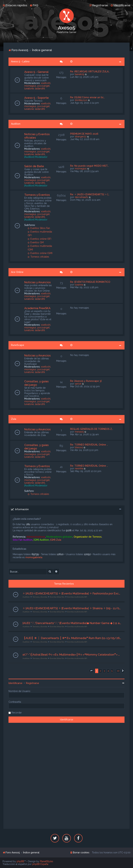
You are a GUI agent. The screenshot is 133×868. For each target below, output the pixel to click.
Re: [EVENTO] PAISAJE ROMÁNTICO (90, 282)
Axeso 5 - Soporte (37, 98)
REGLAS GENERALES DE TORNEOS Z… (92, 429)
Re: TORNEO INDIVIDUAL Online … (89, 445)
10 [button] (118, 671)
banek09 (79, 74)
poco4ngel (43, 86)
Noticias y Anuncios (37, 282)
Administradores (36, 537)
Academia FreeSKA (37, 308)
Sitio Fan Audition (23, 540)
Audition (16, 124)
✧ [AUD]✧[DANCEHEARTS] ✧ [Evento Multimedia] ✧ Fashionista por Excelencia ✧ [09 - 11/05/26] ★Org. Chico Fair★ (72, 593)
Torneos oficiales (38, 257)
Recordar (17, 713)
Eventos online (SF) (40, 239)
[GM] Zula (56, 540)
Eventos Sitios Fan (39, 228)
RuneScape (18, 345)
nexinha (79, 468)
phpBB (20, 861)
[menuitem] (34, 5)
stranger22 (81, 137)
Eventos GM (36, 242)
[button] (91, 671)
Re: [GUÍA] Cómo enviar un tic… (87, 97)
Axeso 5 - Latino (20, 61)
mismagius (30, 86)
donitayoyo (81, 100)
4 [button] (108, 671)
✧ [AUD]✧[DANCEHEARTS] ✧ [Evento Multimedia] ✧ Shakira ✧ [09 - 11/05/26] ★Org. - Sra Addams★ (72, 608)
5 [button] (112, 671)
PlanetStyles (47, 861)
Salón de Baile (34, 166)
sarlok (78, 384)
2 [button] (100, 671)
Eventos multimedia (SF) (77, 597)
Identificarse (15, 683)
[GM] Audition (41, 540)
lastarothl (40, 89)
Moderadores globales (59, 537)
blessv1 (79, 447)
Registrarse (33, 683)
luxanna (79, 285)
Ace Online (17, 272)
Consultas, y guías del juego (36, 383)
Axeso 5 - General (36, 72)
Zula (14, 419)
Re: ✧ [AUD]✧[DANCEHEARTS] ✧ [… (90, 194)
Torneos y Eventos (37, 195)
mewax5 (79, 432)
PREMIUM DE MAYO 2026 (84, 134)
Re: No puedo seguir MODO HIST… (89, 166)
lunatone (29, 89)
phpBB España (40, 864)
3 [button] (104, 671)
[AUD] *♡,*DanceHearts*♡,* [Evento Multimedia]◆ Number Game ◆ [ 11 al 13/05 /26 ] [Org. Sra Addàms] (72, 623)
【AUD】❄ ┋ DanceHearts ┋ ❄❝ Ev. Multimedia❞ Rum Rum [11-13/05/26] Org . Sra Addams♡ (72, 638)
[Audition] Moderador (36, 157)
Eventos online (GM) (40, 253)
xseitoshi (46, 83)
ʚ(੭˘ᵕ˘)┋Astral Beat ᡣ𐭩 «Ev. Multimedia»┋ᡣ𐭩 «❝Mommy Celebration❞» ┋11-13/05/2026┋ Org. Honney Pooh (72, 655)
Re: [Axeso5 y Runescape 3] (86, 381)
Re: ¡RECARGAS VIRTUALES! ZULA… (90, 71)
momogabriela (34, 557)
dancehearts (81, 197)
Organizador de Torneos (88, 537)
